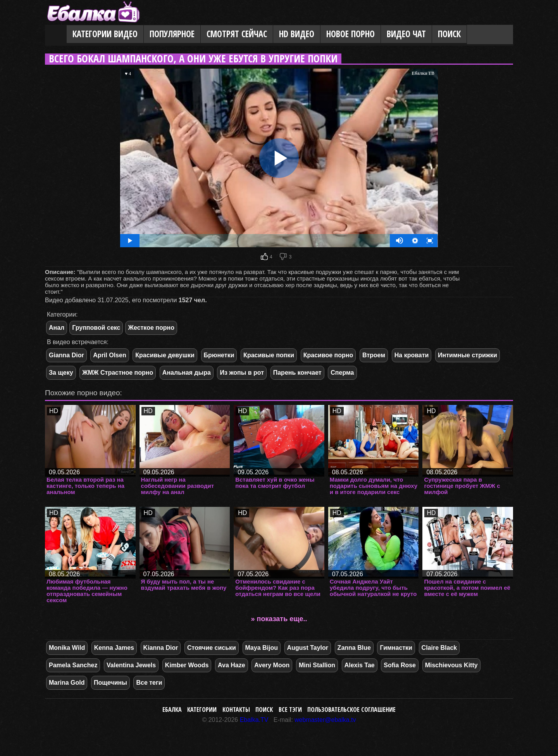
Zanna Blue (354, 648)
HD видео (297, 34)
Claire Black (439, 648)
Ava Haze (232, 665)
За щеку (61, 373)
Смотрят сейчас (237, 34)
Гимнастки (396, 648)
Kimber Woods (187, 665)
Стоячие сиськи (212, 648)
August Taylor (308, 648)
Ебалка (172, 710)
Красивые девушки (165, 355)
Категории (202, 710)
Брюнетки (219, 355)
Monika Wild (67, 648)
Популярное (172, 34)
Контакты (236, 710)
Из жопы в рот (242, 373)
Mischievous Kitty (451, 665)
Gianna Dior (66, 355)
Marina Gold (67, 683)
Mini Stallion (317, 665)
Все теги (149, 683)
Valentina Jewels (131, 665)
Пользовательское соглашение (351, 710)
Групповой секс (96, 328)
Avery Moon (272, 665)
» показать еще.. (279, 619)
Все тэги (290, 710)
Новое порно (350, 34)
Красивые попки (269, 355)
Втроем (374, 355)
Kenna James (114, 648)
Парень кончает (297, 373)
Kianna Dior (161, 648)
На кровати (412, 355)
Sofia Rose (400, 665)
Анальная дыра (187, 373)
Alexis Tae (360, 665)
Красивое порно (328, 355)
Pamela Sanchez (73, 665)
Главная (56, 34)
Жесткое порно (151, 328)
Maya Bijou (262, 648)
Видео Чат (406, 34)
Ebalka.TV (254, 720)
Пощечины (110, 683)
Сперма (342, 373)
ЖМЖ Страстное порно (118, 373)
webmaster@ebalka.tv (325, 720)
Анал (57, 328)
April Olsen (109, 355)
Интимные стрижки (468, 355)
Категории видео (105, 34)
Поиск (449, 34)
